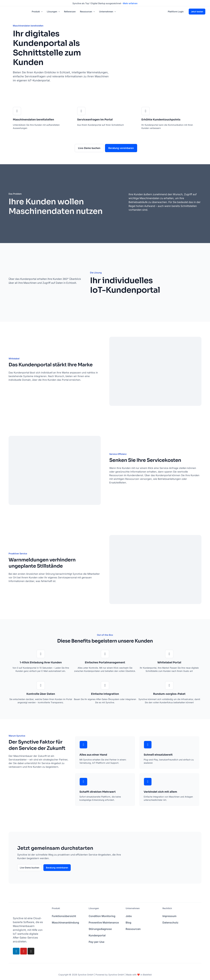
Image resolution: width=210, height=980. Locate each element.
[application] (41, 12)
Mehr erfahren (130, 3)
